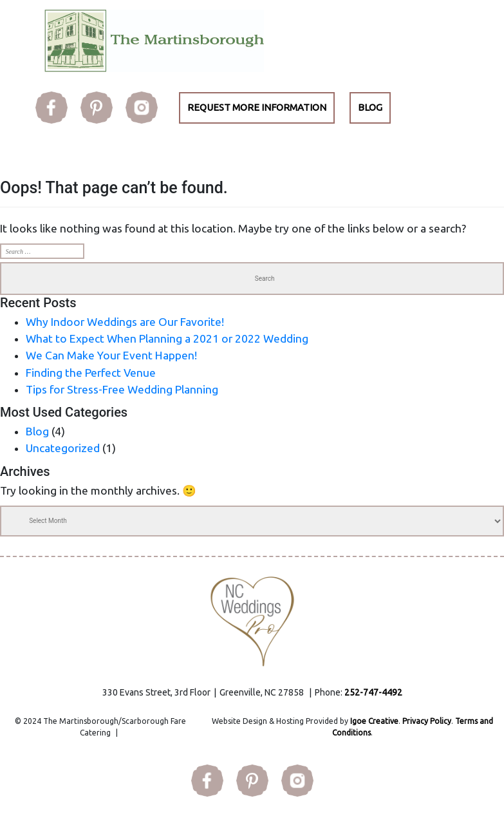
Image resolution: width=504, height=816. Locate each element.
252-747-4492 (373, 692)
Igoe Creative (374, 721)
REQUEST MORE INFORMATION (257, 107)
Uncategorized (63, 448)
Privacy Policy (427, 721)
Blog (37, 431)
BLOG (370, 107)
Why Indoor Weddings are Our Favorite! (125, 322)
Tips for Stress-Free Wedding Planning (122, 389)
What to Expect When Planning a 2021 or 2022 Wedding (167, 338)
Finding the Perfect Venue (91, 373)
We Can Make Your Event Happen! (111, 355)
